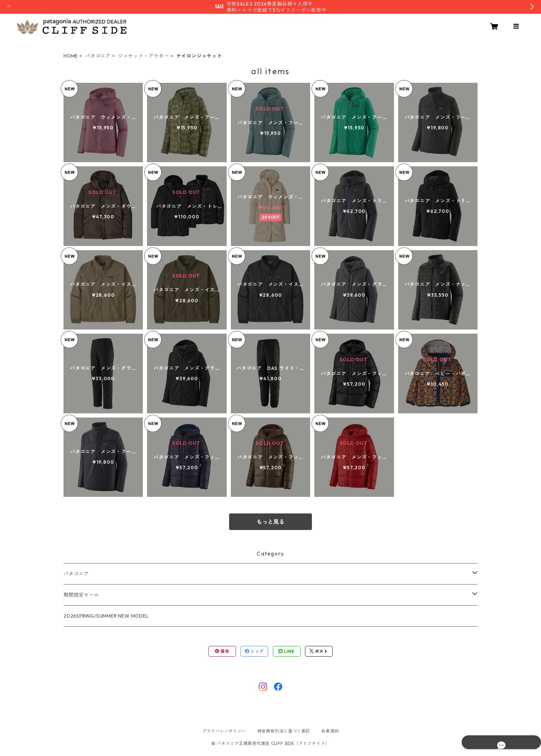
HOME (71, 56)
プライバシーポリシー (224, 731)
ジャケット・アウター (144, 56)
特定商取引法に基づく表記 (284, 731)
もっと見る (270, 522)
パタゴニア (98, 56)
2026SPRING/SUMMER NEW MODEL (106, 616)
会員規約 (330, 731)
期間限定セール (81, 595)
